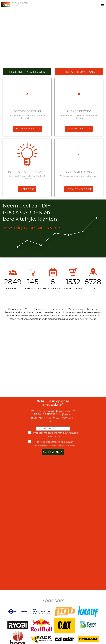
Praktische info (79, 129)
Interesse (27, 189)
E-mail (53, 422)
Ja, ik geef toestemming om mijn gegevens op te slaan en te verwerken (55, 444)
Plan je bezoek (79, 111)
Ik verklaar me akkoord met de (55, 435)
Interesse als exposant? (27, 172)
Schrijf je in (53, 452)
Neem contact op (79, 189)
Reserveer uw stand (79, 72)
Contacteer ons (79, 172)
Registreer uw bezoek (27, 72)
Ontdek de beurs (27, 111)
